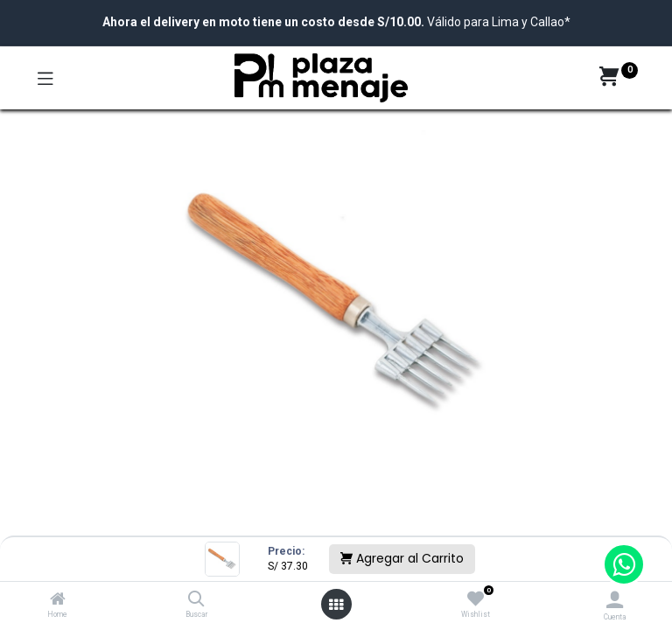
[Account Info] (615, 600)
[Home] (58, 600)
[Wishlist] (476, 599)
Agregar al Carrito (402, 558)
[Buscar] (196, 600)
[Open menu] (336, 605)
